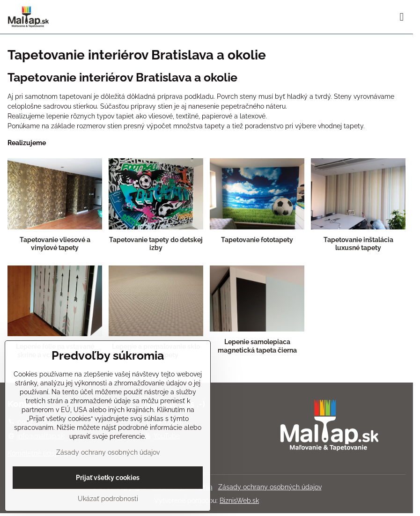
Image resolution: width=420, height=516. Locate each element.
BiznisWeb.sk (239, 501)
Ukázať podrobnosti (108, 499)
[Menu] (402, 17)
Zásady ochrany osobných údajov (270, 487)
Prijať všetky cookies (108, 478)
